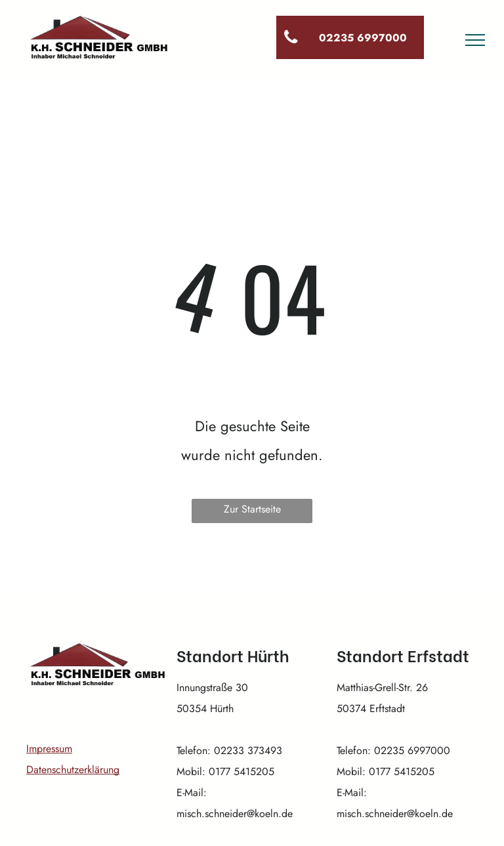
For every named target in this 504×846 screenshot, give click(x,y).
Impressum (49, 749)
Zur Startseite (252, 509)
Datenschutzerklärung (73, 770)
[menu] (475, 40)
